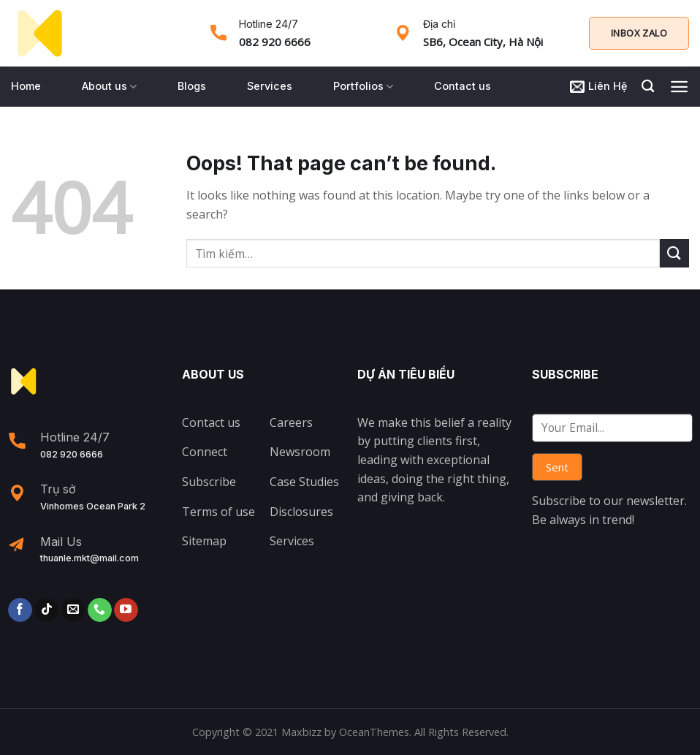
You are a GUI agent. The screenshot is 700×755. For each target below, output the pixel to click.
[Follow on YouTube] (126, 610)
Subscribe (209, 482)
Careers (291, 422)
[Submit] (674, 253)
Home (26, 86)
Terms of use (218, 512)
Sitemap (204, 541)
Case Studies (304, 482)
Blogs (192, 86)
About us (109, 87)
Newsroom (300, 452)
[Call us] (100, 610)
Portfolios (363, 87)
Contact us (463, 86)
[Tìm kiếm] (648, 87)
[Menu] (679, 87)
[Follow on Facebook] (20, 610)
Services (270, 86)
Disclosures (301, 512)
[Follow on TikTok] (46, 610)
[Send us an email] (73, 610)
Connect (205, 452)
